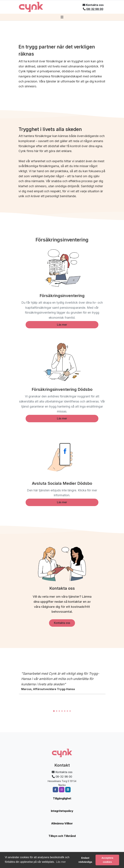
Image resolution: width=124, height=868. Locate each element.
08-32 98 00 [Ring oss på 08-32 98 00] (95, 9)
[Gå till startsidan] (31, 7)
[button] (54, 711)
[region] (62, 690)
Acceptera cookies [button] (107, 860)
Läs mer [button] (61, 862)
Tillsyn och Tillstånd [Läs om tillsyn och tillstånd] (62, 836)
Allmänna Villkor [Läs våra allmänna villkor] (62, 823)
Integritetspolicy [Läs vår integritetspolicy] (62, 811)
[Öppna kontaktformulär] (93, 5)
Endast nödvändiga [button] (85, 860)
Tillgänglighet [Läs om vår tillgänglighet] (62, 798)
